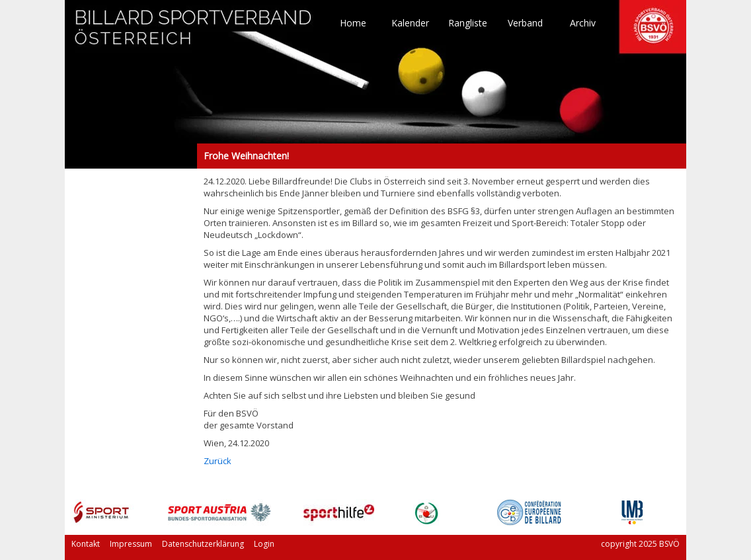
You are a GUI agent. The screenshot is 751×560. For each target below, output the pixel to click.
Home (353, 23)
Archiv (583, 23)
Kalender (410, 23)
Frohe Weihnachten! (131, 156)
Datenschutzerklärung (203, 544)
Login (264, 544)
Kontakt (86, 544)
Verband (525, 23)
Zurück (217, 461)
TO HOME (194, 33)
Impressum (131, 544)
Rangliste (468, 23)
